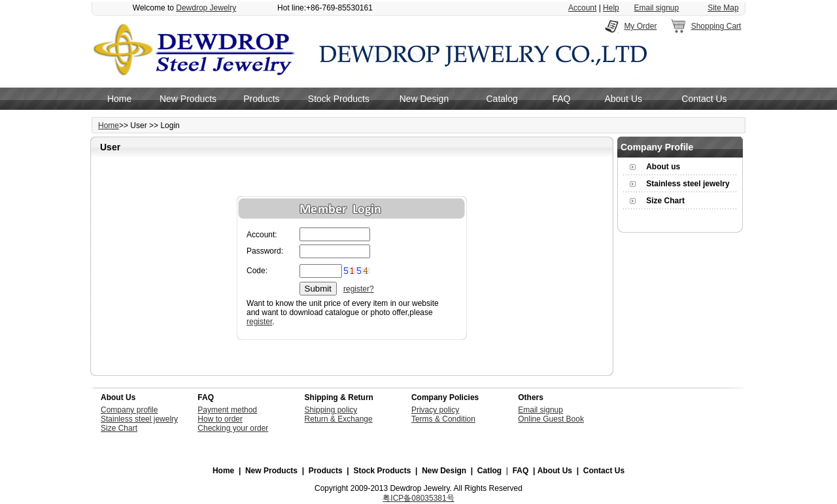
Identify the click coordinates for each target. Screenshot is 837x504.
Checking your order (233, 428)
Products (261, 99)
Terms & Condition (443, 419)
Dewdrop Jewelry (206, 8)
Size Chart (665, 201)
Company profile (129, 410)
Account (582, 8)
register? (359, 289)
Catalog (502, 99)
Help (611, 8)
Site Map (723, 8)
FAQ (561, 99)
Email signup (657, 8)
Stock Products (339, 99)
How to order (220, 419)
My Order (640, 26)
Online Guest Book (551, 419)
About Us (623, 99)
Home (119, 99)
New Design (424, 99)
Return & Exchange (339, 419)
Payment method (227, 410)
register (259, 322)
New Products (188, 99)
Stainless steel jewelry (688, 184)
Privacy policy (435, 410)
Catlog (489, 471)
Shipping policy (331, 410)
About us (663, 167)
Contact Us (704, 99)
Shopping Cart (716, 26)
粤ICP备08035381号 (418, 498)
